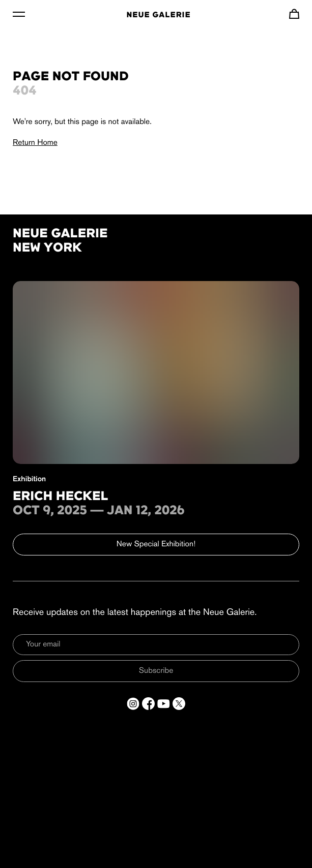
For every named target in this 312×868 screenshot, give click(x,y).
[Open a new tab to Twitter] (179, 704)
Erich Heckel (61, 497)
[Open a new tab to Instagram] (133, 704)
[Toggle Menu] (19, 14)
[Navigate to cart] (294, 14)
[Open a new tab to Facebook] (148, 704)
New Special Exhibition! (156, 544)
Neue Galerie (158, 15)
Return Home (35, 143)
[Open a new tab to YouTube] (164, 704)
